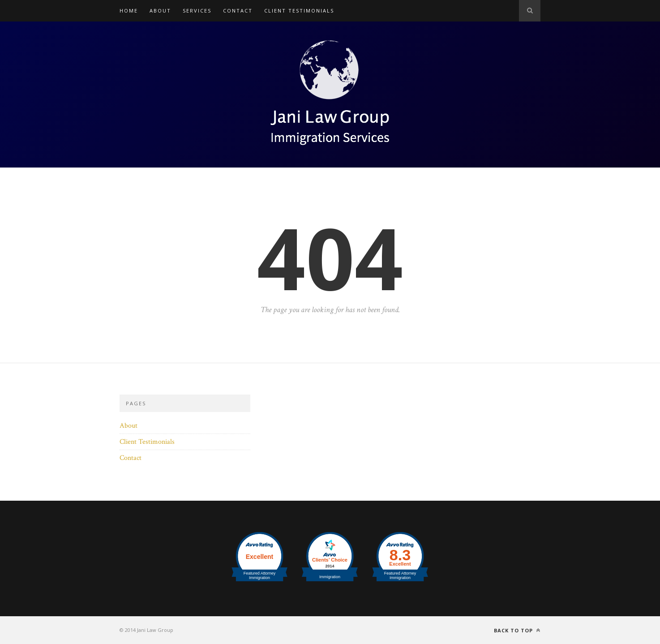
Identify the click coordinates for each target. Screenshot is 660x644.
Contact (238, 11)
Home (129, 11)
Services (197, 11)
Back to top (517, 630)
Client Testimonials (299, 11)
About (160, 11)
